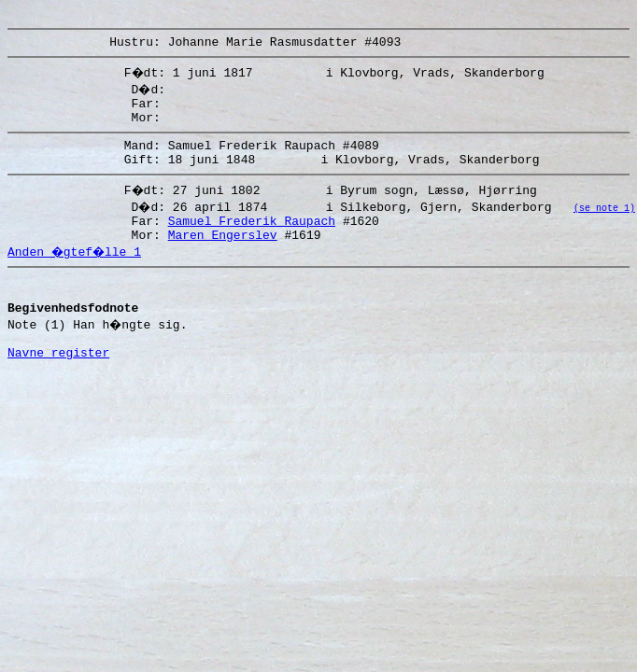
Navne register (58, 388)
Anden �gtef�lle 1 (77, 273)
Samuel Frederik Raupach (252, 240)
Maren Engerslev (223, 257)
